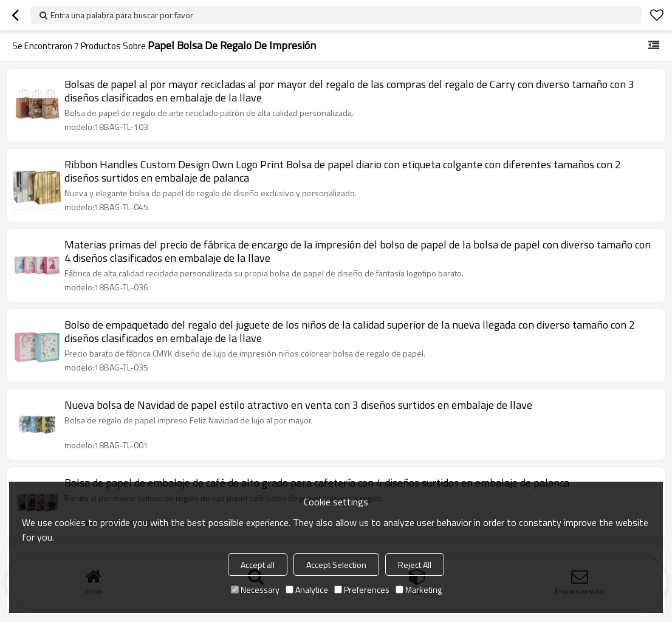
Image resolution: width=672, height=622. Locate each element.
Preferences (362, 590)
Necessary (255, 590)
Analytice (307, 590)
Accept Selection (336, 565)
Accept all (258, 565)
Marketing (419, 590)
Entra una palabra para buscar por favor (122, 15)
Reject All (415, 565)
